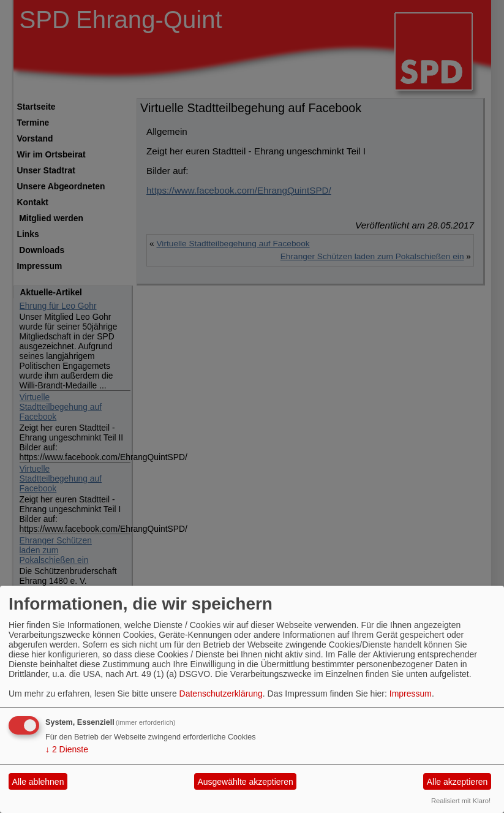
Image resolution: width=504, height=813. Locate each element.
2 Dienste (67, 749)
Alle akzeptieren (457, 782)
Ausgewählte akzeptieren (245, 782)
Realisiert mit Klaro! (461, 801)
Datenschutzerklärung (221, 694)
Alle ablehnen (38, 782)
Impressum (411, 694)
